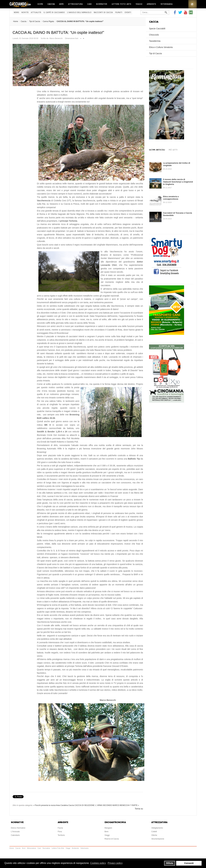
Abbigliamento (157, 828)
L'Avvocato (15, 832)
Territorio (61, 835)
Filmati (119, 13)
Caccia (51, 4)
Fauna (60, 828)
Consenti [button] (189, 863)
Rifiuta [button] (170, 863)
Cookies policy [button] (98, 863)
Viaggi (139, 4)
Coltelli (154, 832)
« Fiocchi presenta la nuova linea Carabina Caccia (54, 805)
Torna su (139, 809)
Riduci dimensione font (81, 38)
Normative (102, 4)
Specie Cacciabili (157, 29)
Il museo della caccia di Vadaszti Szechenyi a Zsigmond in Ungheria (178, 182)
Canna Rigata (48, 21)
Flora (60, 832)
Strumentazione (158, 839)
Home (40, 4)
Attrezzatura (75, 4)
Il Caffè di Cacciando (54, 13)
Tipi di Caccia (35, 21)
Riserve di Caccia (112, 839)
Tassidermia (155, 41)
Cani (89, 4)
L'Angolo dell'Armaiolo (79, 13)
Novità (25, 13)
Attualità (36, 13)
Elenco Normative (18, 828)
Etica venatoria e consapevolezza (171, 198)
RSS (193, 4)
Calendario (15, 835)
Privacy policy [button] (115, 863)
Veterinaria (166, 4)
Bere (107, 832)
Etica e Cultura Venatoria (161, 47)
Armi (61, 4)
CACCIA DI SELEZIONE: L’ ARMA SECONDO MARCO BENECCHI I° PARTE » (107, 805)
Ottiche (154, 835)
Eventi (128, 13)
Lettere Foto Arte (121, 4)
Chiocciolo (154, 35)
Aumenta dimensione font (84, 38)
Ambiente (151, 4)
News (16, 13)
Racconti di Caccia (103, 13)
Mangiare (108, 828)
